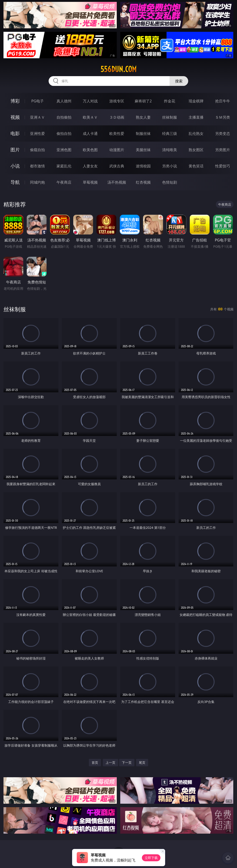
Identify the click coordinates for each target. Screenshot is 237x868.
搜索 (179, 81)
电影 (15, 133)
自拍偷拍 (64, 117)
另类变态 (223, 133)
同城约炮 (37, 182)
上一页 (110, 762)
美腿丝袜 (143, 150)
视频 (15, 117)
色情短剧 (170, 182)
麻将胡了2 (143, 101)
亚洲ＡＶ (37, 117)
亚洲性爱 (37, 133)
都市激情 (37, 166)
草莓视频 (90, 182)
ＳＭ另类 (223, 117)
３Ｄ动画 (117, 117)
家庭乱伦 (64, 166)
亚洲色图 (64, 150)
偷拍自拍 (64, 133)
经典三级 (170, 133)
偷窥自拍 (37, 150)
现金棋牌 (196, 101)
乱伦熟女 (196, 133)
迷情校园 (143, 166)
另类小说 (170, 166)
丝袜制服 (170, 117)
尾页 (142, 762)
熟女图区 (196, 150)
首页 (95, 762)
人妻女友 (90, 166)
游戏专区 (117, 101)
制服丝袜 (143, 133)
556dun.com (118, 69)
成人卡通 (90, 133)
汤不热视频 (117, 182)
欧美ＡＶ (90, 117)
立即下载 (151, 858)
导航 (15, 182)
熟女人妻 (143, 117)
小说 (15, 166)
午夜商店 (64, 182)
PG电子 (38, 101)
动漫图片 (117, 150)
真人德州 (64, 101)
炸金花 (170, 101)
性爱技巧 (223, 166)
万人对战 (90, 101)
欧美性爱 (117, 133)
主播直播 (196, 117)
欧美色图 (90, 150)
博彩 (15, 101)
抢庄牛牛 (223, 101)
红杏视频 (143, 182)
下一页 (127, 762)
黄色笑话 (196, 166)
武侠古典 (117, 166)
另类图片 (223, 150)
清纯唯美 (170, 150)
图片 (15, 150)
